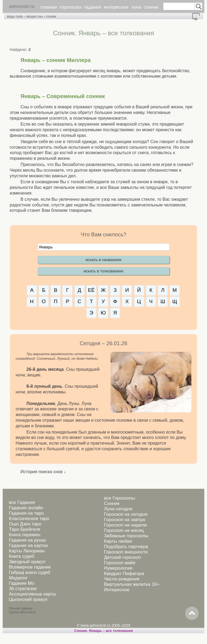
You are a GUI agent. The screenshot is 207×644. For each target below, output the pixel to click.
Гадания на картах (28, 546)
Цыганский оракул (28, 599)
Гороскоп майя (120, 563)
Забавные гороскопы (126, 536)
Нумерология (118, 568)
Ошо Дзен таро (25, 524)
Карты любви (118, 541)
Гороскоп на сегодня (126, 514)
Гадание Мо (22, 583)
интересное (116, 7)
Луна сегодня (118, 509)
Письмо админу (21, 608)
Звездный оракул (27, 562)
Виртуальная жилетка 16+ (132, 584)
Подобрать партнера (126, 547)
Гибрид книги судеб (30, 572)
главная (49, 7)
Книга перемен (25, 535)
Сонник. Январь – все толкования (103, 631)
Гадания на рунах (28, 540)
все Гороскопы (120, 498)
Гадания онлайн (26, 508)
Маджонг (18, 578)
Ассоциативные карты (32, 594)
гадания (93, 7)
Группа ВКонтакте (22, 612)
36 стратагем (23, 589)
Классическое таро (29, 519)
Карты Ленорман (27, 551)
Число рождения (122, 579)
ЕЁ (91, 290)
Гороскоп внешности (126, 552)
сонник (151, 7)
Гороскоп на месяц (124, 530)
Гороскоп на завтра (125, 520)
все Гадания (22, 502)
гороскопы (70, 7)
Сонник (112, 503)
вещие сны (35, 16)
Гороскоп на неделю (125, 525)
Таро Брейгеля (25, 529)
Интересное (117, 590)
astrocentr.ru (22, 6)
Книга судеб (22, 556)
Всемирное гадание (30, 567)
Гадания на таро (26, 513)
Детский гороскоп (123, 557)
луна (136, 7)
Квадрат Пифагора (124, 574)
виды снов (15, 16)
